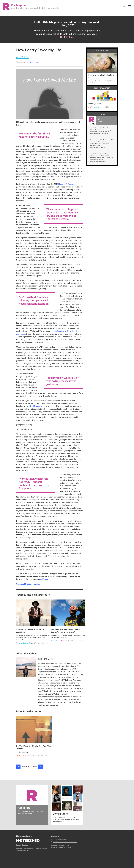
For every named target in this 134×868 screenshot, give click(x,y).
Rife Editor (79, 637)
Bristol (63, 637)
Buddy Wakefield (37, 406)
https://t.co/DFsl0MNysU (98, 161)
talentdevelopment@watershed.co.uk (65, 839)
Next (38, 763)
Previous (23, 763)
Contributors (60, 810)
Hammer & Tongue (66, 184)
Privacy (19, 842)
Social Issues (99, 81)
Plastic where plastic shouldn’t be (101, 76)
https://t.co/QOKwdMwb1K (99, 134)
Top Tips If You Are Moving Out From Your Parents (32, 744)
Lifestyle (91, 81)
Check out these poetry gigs (28, 584)
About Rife (24, 804)
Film (31, 640)
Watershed (28, 837)
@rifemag (44, 579)
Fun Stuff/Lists (21, 752)
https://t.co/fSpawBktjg (97, 148)
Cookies (25, 842)
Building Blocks (95, 104)
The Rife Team (67, 37)
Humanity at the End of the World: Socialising (31, 627)
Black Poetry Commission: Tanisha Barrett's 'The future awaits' (66, 627)
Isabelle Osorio (93, 83)
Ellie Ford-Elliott (42, 752)
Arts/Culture (23, 57)
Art (17, 640)
